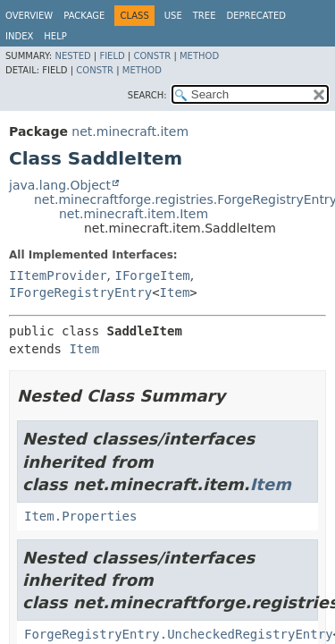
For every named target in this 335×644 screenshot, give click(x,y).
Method (199, 56)
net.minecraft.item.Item (134, 214)
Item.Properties (80, 516)
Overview (29, 16)
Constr (152, 56)
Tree (205, 16)
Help (55, 36)
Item (175, 292)
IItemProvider (58, 275)
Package (84, 16)
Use (173, 16)
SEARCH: (147, 95)
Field (112, 56)
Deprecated (256, 16)
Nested (72, 56)
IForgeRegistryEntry (80, 292)
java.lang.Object (60, 185)
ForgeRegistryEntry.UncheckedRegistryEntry (179, 634)
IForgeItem (152, 275)
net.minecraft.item (130, 131)
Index (19, 36)
